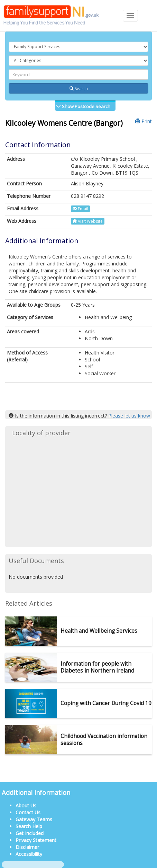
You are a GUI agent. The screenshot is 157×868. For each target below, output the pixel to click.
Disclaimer (27, 847)
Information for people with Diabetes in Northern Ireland (97, 667)
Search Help (29, 826)
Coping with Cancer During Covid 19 (106, 703)
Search (79, 89)
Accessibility (29, 854)
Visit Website (88, 221)
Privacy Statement (36, 840)
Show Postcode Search (86, 106)
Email (80, 209)
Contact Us (28, 812)
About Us (26, 805)
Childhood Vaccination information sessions (104, 740)
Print (144, 121)
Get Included (30, 833)
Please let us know (129, 416)
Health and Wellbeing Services (99, 631)
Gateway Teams (34, 819)
